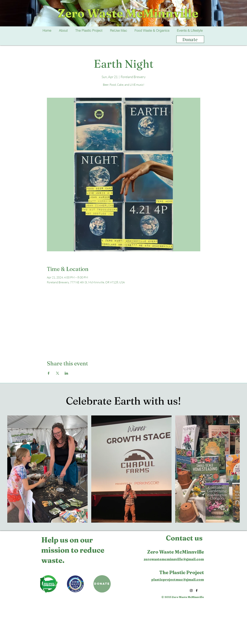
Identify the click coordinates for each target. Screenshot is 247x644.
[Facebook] (197, 591)
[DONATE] (102, 584)
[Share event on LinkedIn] (66, 373)
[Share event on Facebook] (49, 373)
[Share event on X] (58, 373)
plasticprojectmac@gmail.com (178, 579)
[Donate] (190, 39)
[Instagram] (191, 591)
